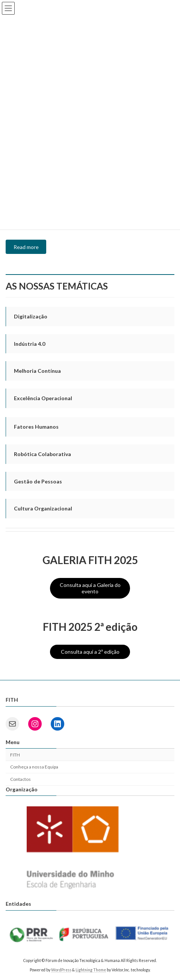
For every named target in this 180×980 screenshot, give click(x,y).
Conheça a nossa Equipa (34, 767)
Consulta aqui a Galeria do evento (90, 588)
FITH (15, 754)
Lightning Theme (91, 969)
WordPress (61, 969)
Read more (26, 247)
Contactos (20, 779)
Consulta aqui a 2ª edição (90, 652)
